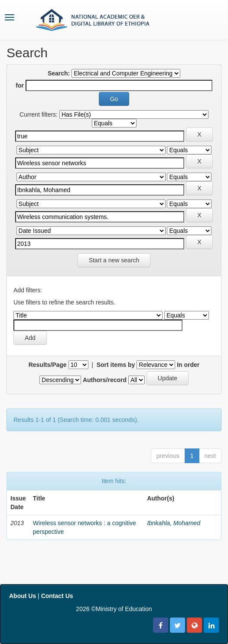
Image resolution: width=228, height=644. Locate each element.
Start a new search (114, 260)
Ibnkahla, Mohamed (174, 523)
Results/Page (48, 365)
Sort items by (116, 365)
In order (188, 365)
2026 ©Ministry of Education (114, 609)
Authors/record (105, 380)
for (20, 85)
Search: (59, 73)
